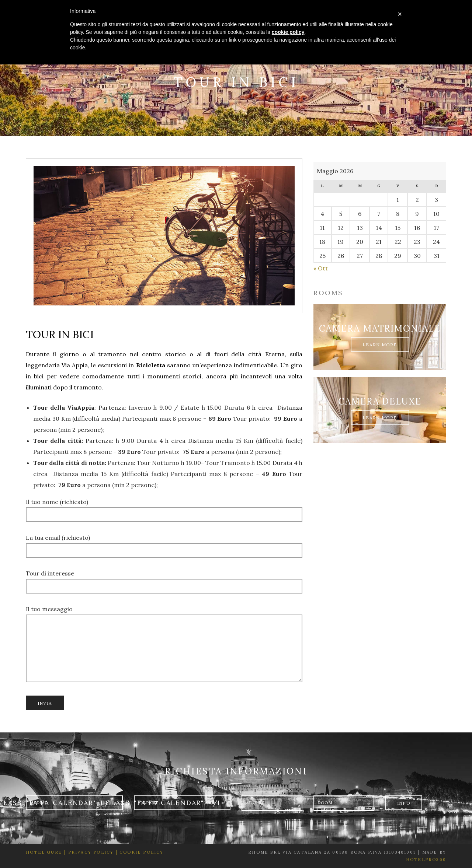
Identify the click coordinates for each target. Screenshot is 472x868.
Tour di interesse (164, 580)
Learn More (380, 344)
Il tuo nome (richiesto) (164, 508)
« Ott (321, 268)
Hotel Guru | (46, 852)
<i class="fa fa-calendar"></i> (160, 803)
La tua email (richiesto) (164, 544)
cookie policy (288, 32)
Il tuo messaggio (164, 649)
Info (404, 803)
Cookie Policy (142, 852)
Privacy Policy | (92, 852)
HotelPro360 (426, 860)
